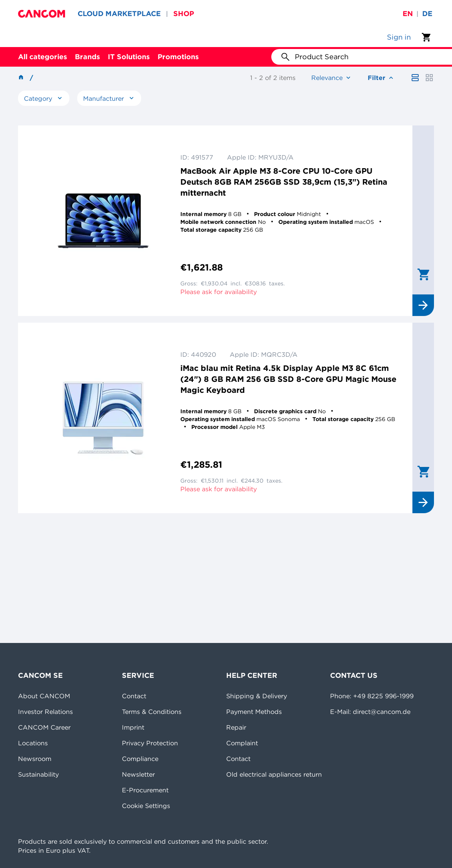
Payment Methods (254, 712)
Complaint (242, 743)
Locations (33, 743)
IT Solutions (129, 57)
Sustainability (38, 774)
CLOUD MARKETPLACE (119, 14)
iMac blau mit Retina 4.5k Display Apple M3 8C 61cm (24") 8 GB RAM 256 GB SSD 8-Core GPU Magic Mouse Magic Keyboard (288, 379)
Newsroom (35, 759)
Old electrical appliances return (274, 774)
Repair (236, 727)
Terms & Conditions (152, 712)
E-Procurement (145, 790)
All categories (43, 57)
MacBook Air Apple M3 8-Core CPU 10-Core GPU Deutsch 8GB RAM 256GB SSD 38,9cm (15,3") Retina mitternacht (284, 182)
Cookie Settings (146, 806)
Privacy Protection (150, 743)
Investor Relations (45, 712)
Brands (87, 57)
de (427, 14)
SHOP (184, 14)
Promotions (178, 57)
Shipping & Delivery (257, 696)
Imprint (133, 727)
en (408, 14)
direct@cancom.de (382, 712)
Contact (134, 696)
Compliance (140, 759)
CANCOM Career (44, 727)
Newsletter (138, 774)
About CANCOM (44, 696)
